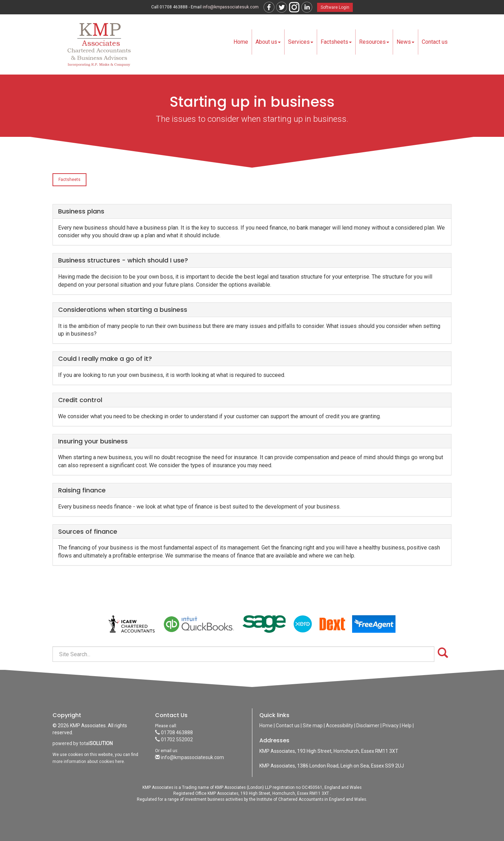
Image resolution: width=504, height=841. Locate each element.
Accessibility (339, 726)
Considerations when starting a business (123, 310)
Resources (374, 42)
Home (241, 42)
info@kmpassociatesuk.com (231, 7)
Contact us (435, 42)
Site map (313, 726)
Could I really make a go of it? (105, 359)
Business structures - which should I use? (123, 260)
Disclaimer (368, 726)
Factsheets (336, 42)
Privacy (391, 726)
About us (268, 42)
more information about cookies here (88, 762)
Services (301, 42)
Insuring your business (93, 441)
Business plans (81, 211)
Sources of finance (88, 531)
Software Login (335, 7)
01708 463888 (174, 733)
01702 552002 (174, 740)
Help (407, 726)
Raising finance (82, 490)
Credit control (80, 400)
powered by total (83, 743)
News (405, 42)
